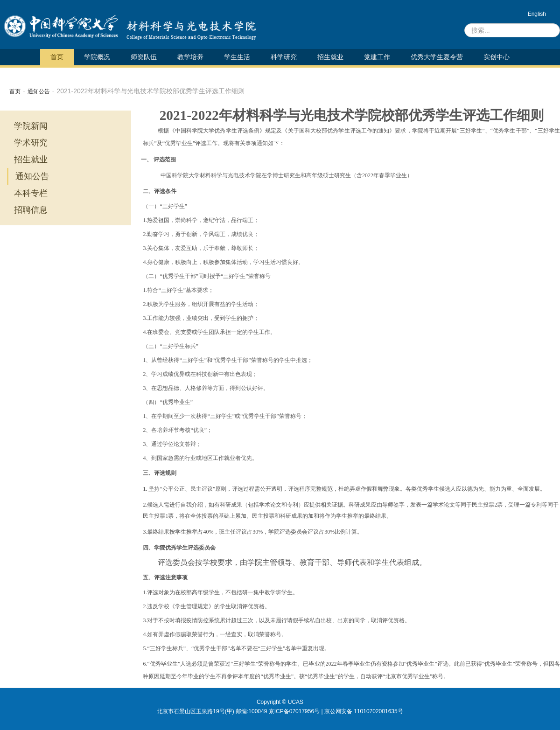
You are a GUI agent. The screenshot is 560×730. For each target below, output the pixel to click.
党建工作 (377, 57)
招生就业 (330, 57)
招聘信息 (31, 210)
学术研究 (31, 143)
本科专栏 (31, 193)
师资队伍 (144, 57)
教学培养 (190, 57)
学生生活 (237, 57)
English (537, 14)
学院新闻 (31, 126)
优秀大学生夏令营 (437, 57)
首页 (57, 57)
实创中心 (497, 57)
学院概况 (97, 57)
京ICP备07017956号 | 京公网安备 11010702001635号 (336, 711)
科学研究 (284, 57)
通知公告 (39, 91)
